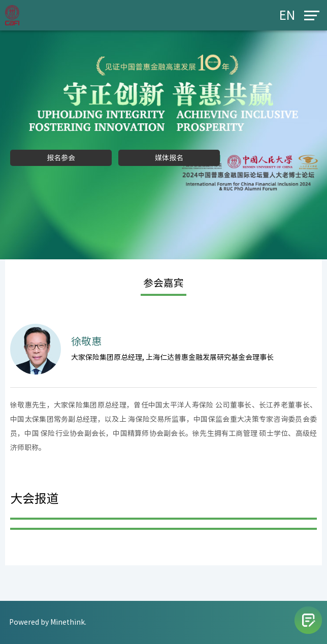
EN (287, 15)
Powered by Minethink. (48, 622)
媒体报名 (169, 158)
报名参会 (61, 158)
